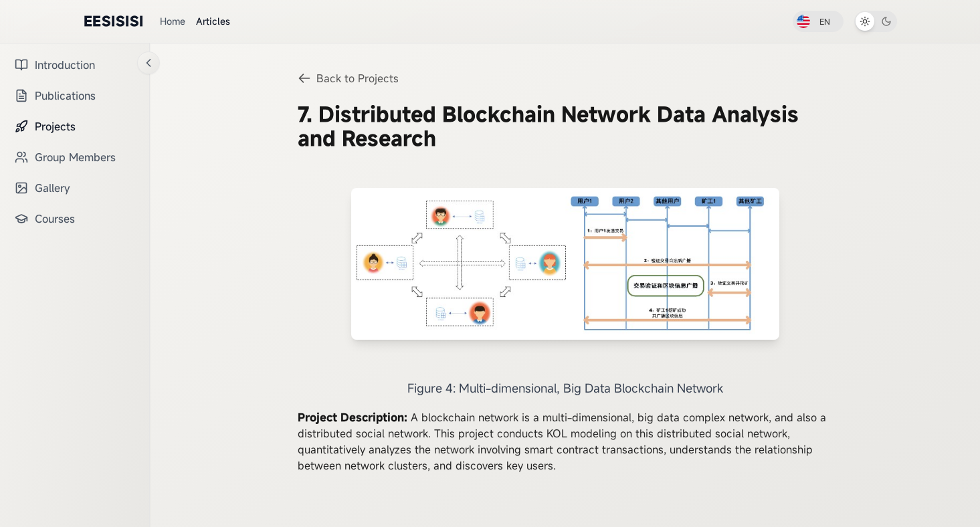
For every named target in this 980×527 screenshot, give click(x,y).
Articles (213, 21)
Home (173, 21)
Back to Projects (348, 78)
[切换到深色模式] (876, 21)
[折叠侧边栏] (149, 63)
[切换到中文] (818, 21)
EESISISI (114, 21)
